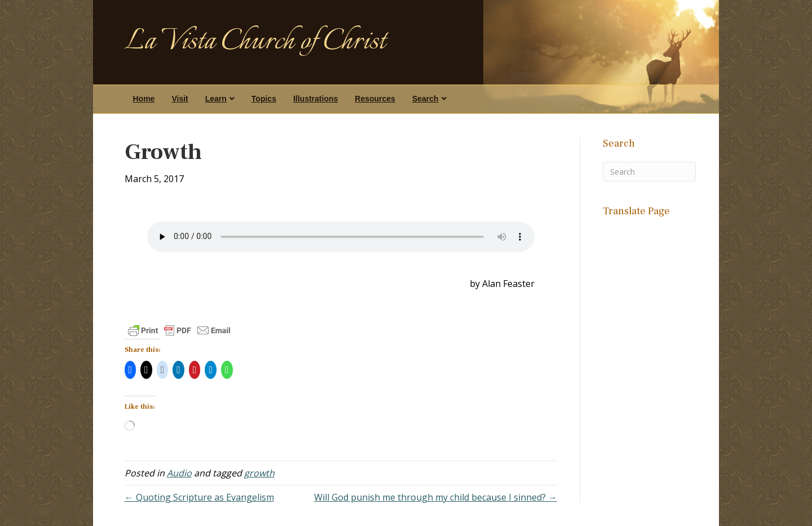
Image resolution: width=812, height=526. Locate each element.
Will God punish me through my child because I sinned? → (436, 497)
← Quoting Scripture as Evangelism (199, 497)
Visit (180, 99)
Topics (264, 99)
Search (425, 99)
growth (259, 473)
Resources (375, 99)
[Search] (650, 172)
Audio (179, 473)
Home (144, 99)
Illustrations (315, 99)
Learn (216, 99)
